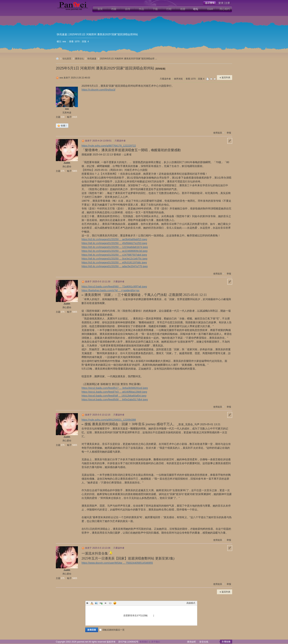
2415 (75, 117)
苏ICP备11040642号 (128, 642)
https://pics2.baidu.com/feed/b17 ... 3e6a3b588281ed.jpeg (115, 388)
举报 (229, 133)
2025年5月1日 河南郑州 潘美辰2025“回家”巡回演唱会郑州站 (105, 68)
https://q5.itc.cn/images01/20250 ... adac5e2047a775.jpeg (115, 266)
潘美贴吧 (191, 642)
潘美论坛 (79, 59)
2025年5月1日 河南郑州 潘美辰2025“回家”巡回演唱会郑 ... (128, 59)
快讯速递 (62, 34)
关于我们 (156, 642)
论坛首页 (67, 59)
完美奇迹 (67, 113)
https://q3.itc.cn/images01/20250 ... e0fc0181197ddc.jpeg (114, 262)
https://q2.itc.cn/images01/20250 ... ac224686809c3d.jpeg (115, 251)
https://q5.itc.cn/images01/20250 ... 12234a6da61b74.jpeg (115, 247)
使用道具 (218, 133)
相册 (183, 9)
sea (64, 42)
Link (101, 603)
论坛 (196, 9)
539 (63, 117)
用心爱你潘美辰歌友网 (57, 59)
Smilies (115, 603)
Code (110, 603)
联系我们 (144, 642)
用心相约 (225, 9)
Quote (106, 603)
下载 (155, 9)
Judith (67, 163)
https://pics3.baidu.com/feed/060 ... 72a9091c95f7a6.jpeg (114, 287)
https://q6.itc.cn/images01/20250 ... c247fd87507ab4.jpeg (114, 255)
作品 (141, 9)
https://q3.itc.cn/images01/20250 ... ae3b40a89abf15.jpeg (114, 239)
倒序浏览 (178, 79)
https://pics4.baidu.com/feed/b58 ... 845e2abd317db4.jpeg (115, 400)
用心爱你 (67, 167)
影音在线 (204, 642)
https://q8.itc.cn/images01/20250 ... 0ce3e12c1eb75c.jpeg (114, 259)
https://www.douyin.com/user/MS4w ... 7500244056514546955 (117, 563)
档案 (114, 9)
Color (92, 603)
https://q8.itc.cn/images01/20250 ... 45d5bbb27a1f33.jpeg (114, 243)
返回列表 (226, 78)
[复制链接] (160, 69)
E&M (210, 9)
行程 (169, 9)
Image (96, 603)
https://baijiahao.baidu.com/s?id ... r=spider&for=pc (110, 290)
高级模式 (191, 603)
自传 (128, 9)
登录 (151, 616)
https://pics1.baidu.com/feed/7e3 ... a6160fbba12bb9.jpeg (114, 392)
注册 (157, 616)
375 (63, 171)
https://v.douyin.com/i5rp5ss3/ (98, 90)
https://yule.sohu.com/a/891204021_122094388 (109, 420)
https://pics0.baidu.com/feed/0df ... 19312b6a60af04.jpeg (114, 396)
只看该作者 (165, 79)
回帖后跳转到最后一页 (112, 630)
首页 (100, 9)
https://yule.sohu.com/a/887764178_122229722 (109, 146)
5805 (75, 171)
